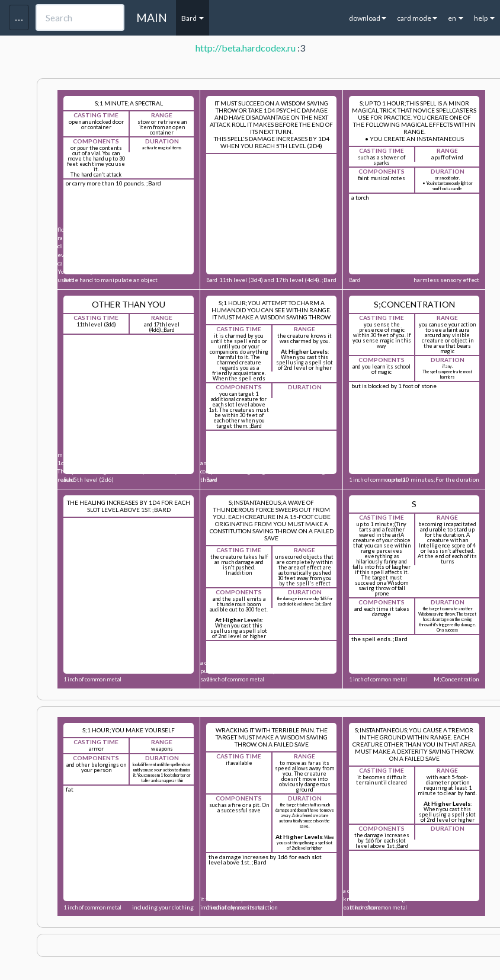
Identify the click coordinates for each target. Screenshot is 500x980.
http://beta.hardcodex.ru (246, 48)
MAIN (152, 17)
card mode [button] (417, 18)
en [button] (456, 18)
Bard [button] (193, 18)
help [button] (484, 18)
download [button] (368, 18)
